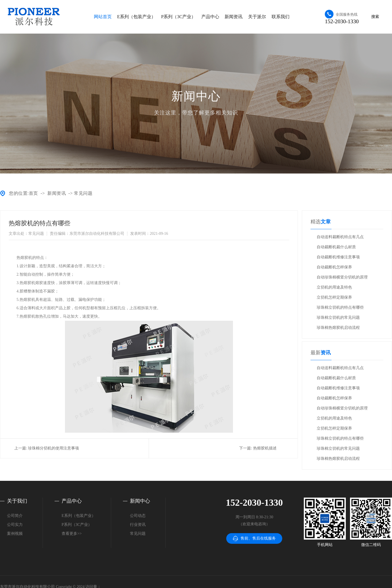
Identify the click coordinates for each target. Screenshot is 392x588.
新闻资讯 (234, 17)
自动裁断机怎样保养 (334, 267)
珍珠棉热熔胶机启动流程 (338, 328)
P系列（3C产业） (179, 17)
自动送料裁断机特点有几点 (340, 237)
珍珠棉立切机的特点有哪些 (340, 307)
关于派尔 (257, 17)
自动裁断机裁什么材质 (336, 247)
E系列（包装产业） (136, 17)
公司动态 (138, 516)
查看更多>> (72, 534)
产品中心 (210, 17)
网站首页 (103, 17)
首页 (33, 193)
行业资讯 (138, 525)
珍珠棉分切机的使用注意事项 (53, 448)
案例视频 (15, 534)
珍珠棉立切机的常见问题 (338, 318)
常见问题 (83, 193)
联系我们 (281, 17)
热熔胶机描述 (265, 448)
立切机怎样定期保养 (334, 297)
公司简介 (15, 516)
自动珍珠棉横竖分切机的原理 (342, 277)
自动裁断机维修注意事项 (338, 257)
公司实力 (15, 525)
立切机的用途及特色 (334, 287)
